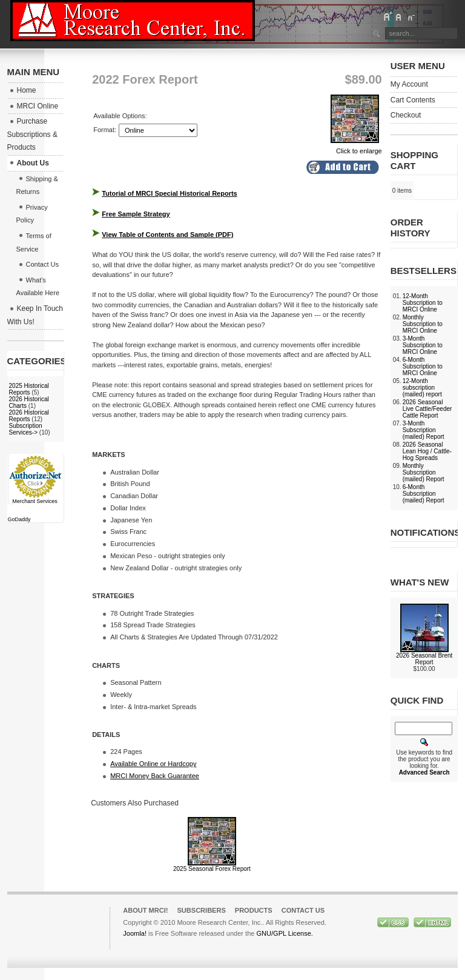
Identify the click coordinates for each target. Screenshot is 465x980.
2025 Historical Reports (29, 389)
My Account (409, 84)
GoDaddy (19, 519)
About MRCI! (145, 910)
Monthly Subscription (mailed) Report (424, 472)
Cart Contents (413, 100)
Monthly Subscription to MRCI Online (423, 324)
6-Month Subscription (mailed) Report (424, 494)
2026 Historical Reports (29, 416)
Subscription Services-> (26, 429)
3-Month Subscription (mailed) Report (424, 430)
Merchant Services (35, 501)
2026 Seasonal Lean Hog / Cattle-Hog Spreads (427, 451)
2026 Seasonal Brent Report (424, 659)
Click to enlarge (356, 147)
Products (254, 910)
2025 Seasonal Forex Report (212, 869)
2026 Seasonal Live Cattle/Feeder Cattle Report (427, 409)
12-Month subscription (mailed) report (422, 388)
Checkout (406, 115)
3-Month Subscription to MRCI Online (423, 345)
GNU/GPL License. (284, 933)
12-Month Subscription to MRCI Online (423, 303)
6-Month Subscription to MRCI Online (423, 366)
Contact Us (303, 910)
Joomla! (135, 933)
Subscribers (201, 910)
